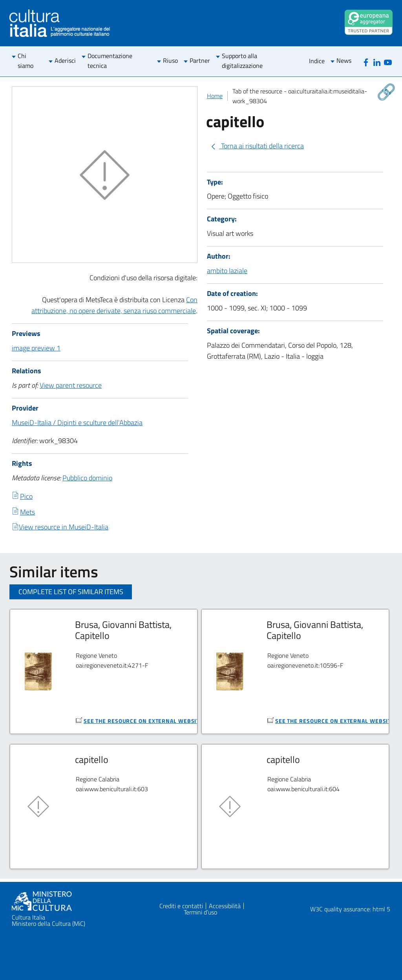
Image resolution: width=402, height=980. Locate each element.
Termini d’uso (200, 912)
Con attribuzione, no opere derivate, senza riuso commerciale (114, 305)
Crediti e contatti (181, 906)
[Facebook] (366, 61)
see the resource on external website (143, 721)
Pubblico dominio (87, 478)
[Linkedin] (377, 61)
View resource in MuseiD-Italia (64, 527)
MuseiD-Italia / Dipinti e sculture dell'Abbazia (77, 422)
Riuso (170, 60)
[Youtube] (388, 61)
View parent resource (71, 385)
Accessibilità (225, 906)
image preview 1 (36, 348)
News (344, 60)
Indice (317, 61)
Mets (27, 512)
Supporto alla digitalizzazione (242, 61)
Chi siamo (26, 61)
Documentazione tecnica (110, 61)
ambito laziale (227, 271)
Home (215, 96)
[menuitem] (30, 61)
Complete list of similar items (71, 592)
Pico (26, 496)
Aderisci (65, 60)
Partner (200, 60)
